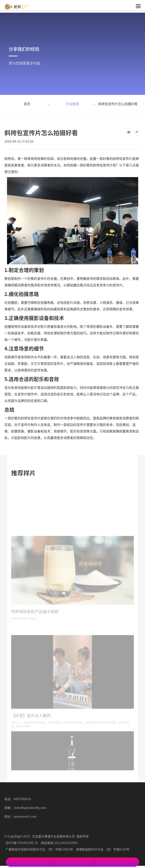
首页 (27, 104)
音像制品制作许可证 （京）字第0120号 (103, 849)
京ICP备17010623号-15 (22, 843)
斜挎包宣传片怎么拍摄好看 (118, 104)
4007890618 (22, 799)
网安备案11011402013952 (59, 843)
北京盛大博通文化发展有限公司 (53, 836)
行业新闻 (72, 104)
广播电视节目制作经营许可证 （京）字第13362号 (39, 849)
